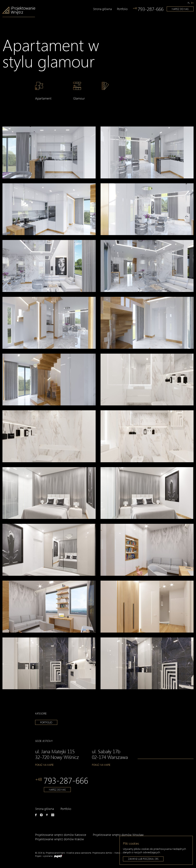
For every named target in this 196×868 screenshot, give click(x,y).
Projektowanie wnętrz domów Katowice (61, 835)
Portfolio (122, 9)
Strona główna (102, 9)
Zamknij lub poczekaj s (143, 859)
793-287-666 (148, 9)
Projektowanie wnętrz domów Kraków (60, 839)
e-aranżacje (53, 815)
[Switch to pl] (189, 3)
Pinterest (47, 815)
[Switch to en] (192, 3)
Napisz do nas (180, 9)
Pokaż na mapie (44, 765)
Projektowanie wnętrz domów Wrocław (118, 835)
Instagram (41, 815)
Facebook (36, 815)
